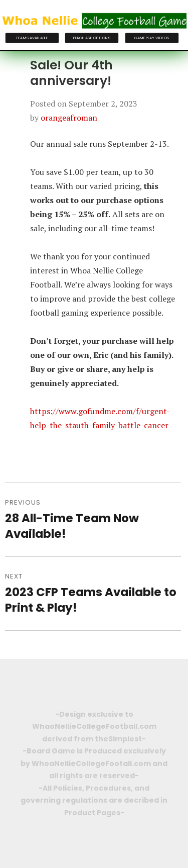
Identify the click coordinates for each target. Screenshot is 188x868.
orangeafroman (69, 118)
